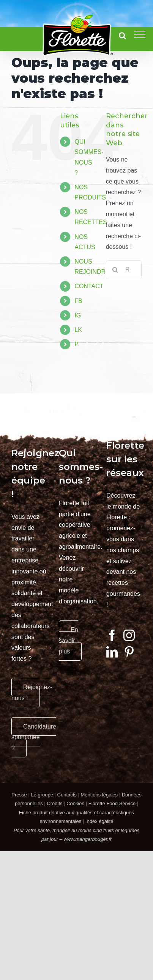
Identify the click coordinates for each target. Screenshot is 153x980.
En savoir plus (69, 641)
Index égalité (99, 821)
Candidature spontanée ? (34, 737)
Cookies (75, 803)
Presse (19, 795)
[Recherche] (115, 270)
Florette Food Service (112, 803)
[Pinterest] (129, 652)
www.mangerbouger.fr (88, 839)
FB (78, 301)
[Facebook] (112, 635)
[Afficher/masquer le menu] (140, 34)
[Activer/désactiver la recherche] (122, 36)
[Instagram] (129, 635)
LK (78, 330)
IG (78, 315)
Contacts (67, 795)
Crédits (54, 803)
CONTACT (89, 286)
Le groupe (42, 795)
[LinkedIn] (112, 652)
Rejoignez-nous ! (32, 693)
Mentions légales (99, 795)
